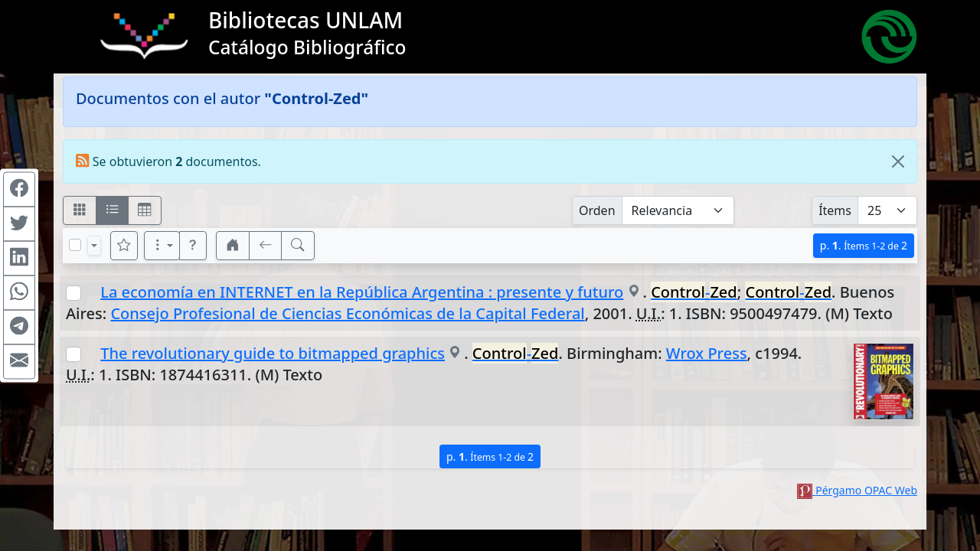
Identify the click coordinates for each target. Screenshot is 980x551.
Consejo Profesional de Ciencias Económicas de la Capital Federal (347, 313)
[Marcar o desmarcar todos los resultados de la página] (75, 245)
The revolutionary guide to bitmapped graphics (273, 353)
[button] (193, 246)
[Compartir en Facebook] (19, 190)
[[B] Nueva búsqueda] (298, 246)
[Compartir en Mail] (19, 362)
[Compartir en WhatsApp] (19, 293)
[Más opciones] (162, 246)
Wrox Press (707, 353)
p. (864, 245)
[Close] (898, 161)
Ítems (835, 210)
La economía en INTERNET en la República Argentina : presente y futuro (362, 292)
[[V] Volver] (266, 246)
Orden (597, 210)
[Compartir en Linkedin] (19, 259)
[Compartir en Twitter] (19, 224)
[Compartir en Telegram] (19, 328)
